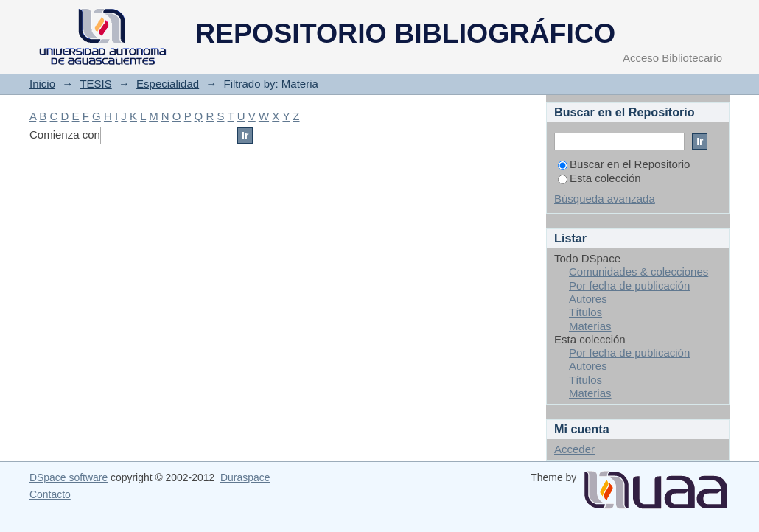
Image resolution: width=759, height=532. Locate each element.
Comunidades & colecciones (639, 272)
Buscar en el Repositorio (624, 164)
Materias (590, 326)
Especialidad (168, 84)
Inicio (42, 84)
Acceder (574, 449)
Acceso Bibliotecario (672, 58)
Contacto (50, 494)
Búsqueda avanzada (605, 199)
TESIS (95, 84)
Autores (588, 299)
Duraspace (245, 477)
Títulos (585, 312)
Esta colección (599, 178)
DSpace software (69, 477)
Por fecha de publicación (629, 286)
